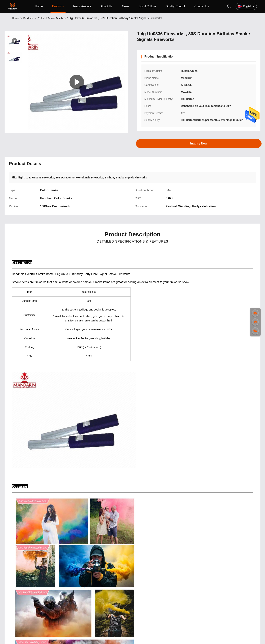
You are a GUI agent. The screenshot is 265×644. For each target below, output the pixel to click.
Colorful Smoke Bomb (50, 18)
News (126, 6)
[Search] (229, 6)
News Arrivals (82, 6)
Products (58, 6)
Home (39, 6)
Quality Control (175, 6)
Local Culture (147, 6)
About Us (107, 6)
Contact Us (202, 6)
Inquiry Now (199, 143)
